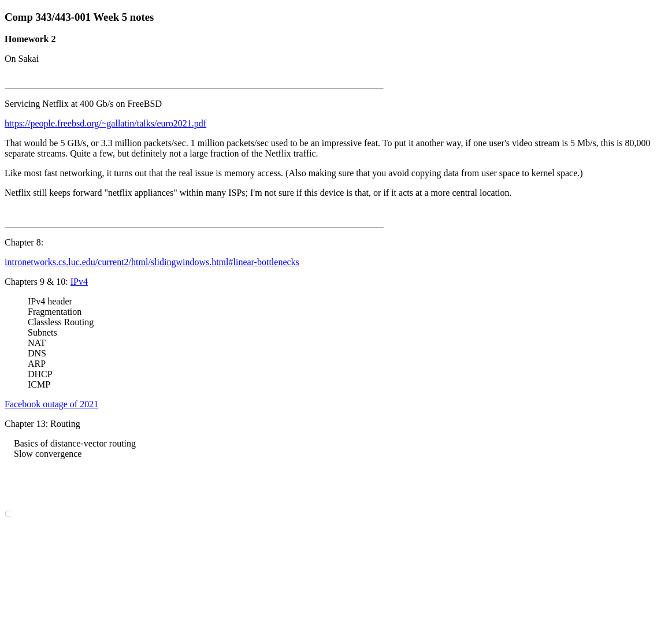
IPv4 (79, 282)
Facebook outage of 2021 (51, 404)
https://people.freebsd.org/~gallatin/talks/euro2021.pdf (105, 123)
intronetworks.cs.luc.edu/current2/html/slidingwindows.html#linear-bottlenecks (152, 262)
